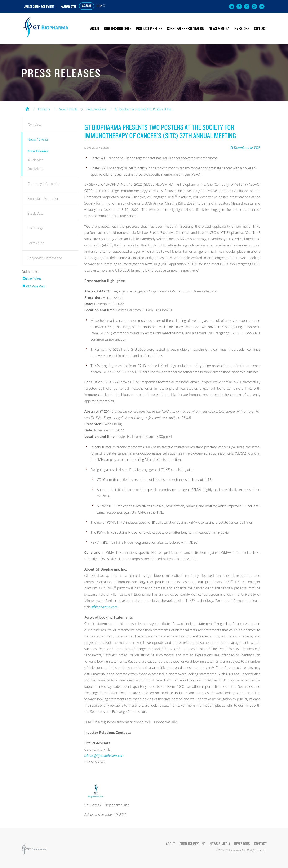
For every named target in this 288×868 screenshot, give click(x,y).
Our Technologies (118, 29)
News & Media (219, 29)
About (95, 29)
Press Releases (96, 109)
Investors (242, 29)
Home (27, 108)
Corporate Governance (45, 258)
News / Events (68, 109)
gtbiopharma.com (104, 607)
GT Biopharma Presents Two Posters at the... (144, 109)
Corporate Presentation (186, 29)
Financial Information (43, 198)
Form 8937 (36, 243)
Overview (35, 125)
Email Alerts (35, 169)
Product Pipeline (149, 29)
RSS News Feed (36, 286)
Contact (260, 29)
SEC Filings (36, 228)
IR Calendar (35, 160)
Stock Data (36, 213)
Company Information (44, 184)
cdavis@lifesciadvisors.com (104, 756)
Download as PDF (245, 148)
